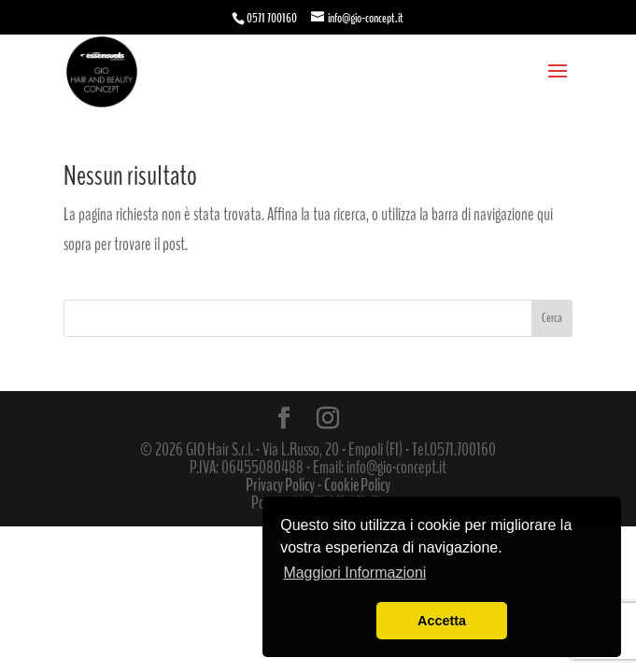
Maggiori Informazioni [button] (354, 573)
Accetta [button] (442, 621)
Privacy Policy (280, 485)
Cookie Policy (357, 485)
